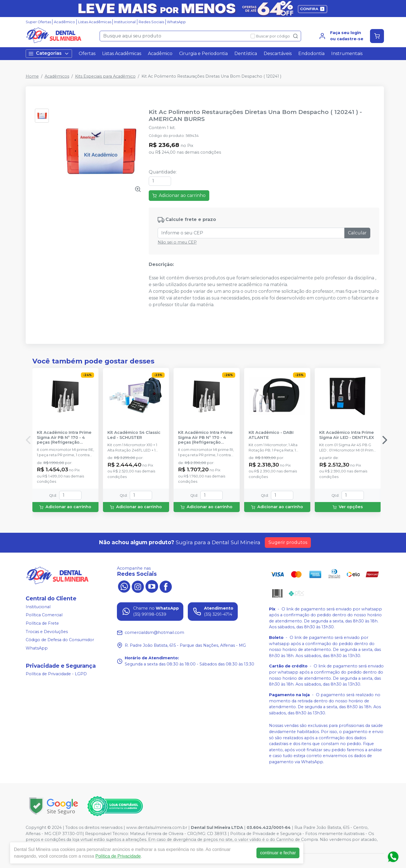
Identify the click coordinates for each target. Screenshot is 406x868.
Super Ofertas (38, 22)
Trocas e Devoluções (47, 632)
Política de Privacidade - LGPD (56, 674)
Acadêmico (64, 22)
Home (32, 76)
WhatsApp (176, 22)
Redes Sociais (151, 22)
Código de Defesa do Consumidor (60, 640)
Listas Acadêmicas (95, 22)
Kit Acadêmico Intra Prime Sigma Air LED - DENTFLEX (347, 435)
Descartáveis (278, 53)
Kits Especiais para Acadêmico (105, 76)
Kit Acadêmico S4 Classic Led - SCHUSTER (134, 435)
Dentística (246, 53)
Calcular (357, 233)
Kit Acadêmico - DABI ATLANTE (271, 435)
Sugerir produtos (288, 542)
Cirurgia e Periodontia (203, 53)
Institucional (125, 22)
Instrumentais (347, 53)
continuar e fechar (278, 853)
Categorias (49, 53)
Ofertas (87, 53)
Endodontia (311, 53)
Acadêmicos (57, 76)
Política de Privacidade (118, 856)
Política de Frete (42, 623)
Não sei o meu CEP (177, 242)
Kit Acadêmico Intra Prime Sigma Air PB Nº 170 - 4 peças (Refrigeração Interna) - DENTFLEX (205, 437)
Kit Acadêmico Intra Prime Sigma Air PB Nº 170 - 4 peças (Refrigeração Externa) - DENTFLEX (64, 437)
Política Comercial (44, 615)
